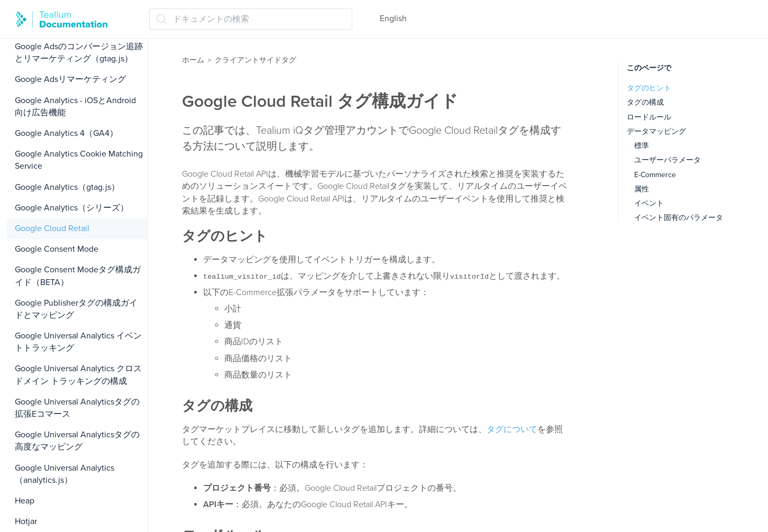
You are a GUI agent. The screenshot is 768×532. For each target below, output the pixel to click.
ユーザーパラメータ (668, 160)
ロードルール (649, 117)
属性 (642, 189)
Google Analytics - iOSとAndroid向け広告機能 (75, 107)
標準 (642, 146)
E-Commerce (655, 175)
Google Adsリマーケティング (70, 79)
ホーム (193, 60)
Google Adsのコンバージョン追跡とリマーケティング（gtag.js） (79, 53)
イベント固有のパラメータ (679, 218)
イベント (649, 203)
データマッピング (656, 131)
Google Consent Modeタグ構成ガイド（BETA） (78, 276)
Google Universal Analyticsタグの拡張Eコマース (77, 408)
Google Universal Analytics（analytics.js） (65, 474)
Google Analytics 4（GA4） (66, 133)
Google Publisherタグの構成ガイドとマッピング (76, 309)
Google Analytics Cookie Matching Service (79, 160)
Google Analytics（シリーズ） (72, 208)
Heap (25, 501)
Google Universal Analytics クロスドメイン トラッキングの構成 (78, 375)
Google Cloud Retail (52, 228)
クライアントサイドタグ (255, 60)
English (393, 19)
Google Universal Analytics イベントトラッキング (78, 342)
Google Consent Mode (57, 249)
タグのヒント (649, 88)
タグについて (512, 429)
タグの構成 (645, 102)
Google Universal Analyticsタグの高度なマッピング (77, 441)
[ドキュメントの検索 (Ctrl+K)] (251, 19)
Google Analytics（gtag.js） (67, 187)
